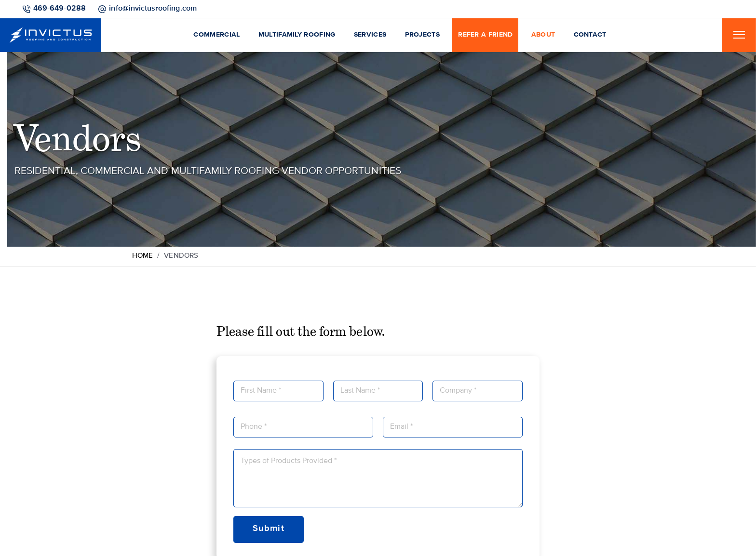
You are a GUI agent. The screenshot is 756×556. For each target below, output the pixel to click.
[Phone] (303, 427)
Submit (269, 529)
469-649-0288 (60, 9)
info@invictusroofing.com (153, 9)
